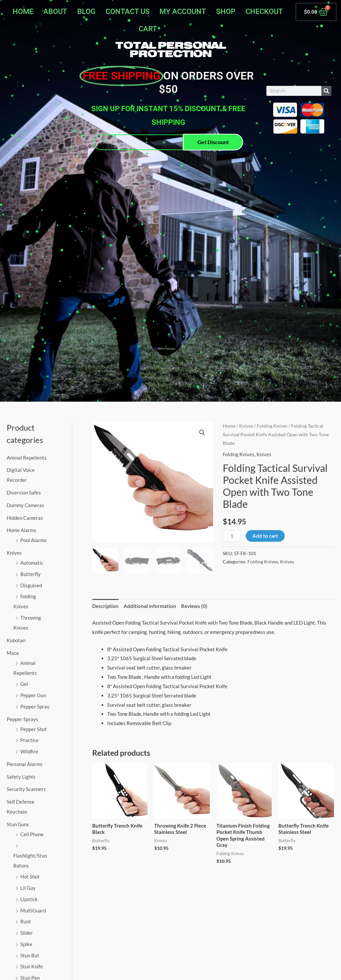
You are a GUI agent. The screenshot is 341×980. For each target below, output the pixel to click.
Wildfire (29, 751)
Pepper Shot (34, 729)
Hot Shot (30, 877)
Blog (86, 11)
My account (183, 11)
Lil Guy (28, 888)
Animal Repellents (27, 458)
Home (23, 11)
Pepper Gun (33, 695)
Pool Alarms (33, 540)
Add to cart (265, 536)
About (55, 11)
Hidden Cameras (25, 518)
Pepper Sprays (22, 719)
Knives (14, 553)
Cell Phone (32, 834)
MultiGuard (33, 910)
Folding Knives (272, 426)
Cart (148, 29)
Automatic (32, 563)
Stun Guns (18, 824)
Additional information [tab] (150, 606)
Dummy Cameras (25, 505)
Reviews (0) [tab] (194, 606)
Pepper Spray (35, 706)
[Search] (326, 91)
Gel (24, 684)
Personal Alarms (25, 764)
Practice (29, 740)
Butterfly (30, 574)
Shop (226, 11)
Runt (26, 921)
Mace (13, 653)
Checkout (264, 11)
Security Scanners (26, 789)
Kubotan (16, 640)
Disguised (31, 585)
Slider (27, 933)
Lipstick (29, 899)
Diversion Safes (24, 492)
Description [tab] (105, 606)
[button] (202, 433)
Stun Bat (30, 955)
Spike (26, 944)
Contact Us (128, 11)
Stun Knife (32, 966)
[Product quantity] (232, 536)
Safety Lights (21, 777)
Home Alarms (21, 530)
